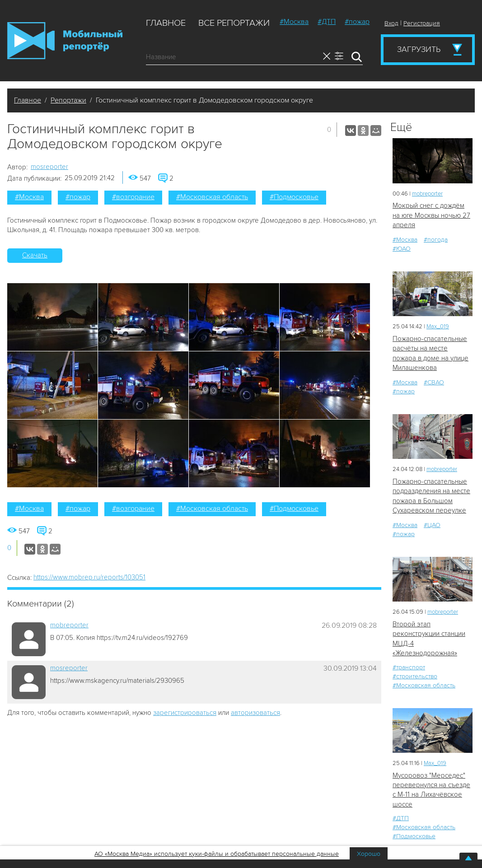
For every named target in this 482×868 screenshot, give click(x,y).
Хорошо (369, 854)
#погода (436, 240)
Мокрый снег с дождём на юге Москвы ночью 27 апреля (431, 215)
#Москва (294, 22)
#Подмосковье (294, 197)
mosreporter (49, 167)
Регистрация (422, 23)
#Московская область (212, 197)
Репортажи (68, 100)
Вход (391, 23)
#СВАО (434, 382)
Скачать (35, 255)
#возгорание (133, 197)
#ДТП (327, 22)
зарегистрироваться (185, 713)
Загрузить (419, 49)
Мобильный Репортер (65, 41)
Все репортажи (234, 23)
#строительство (415, 676)
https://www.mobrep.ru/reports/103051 (89, 577)
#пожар (357, 22)
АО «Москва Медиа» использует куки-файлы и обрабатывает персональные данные (217, 854)
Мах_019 (438, 327)
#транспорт (409, 667)
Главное (166, 23)
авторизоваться (255, 713)
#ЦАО (432, 525)
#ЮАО (402, 249)
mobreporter (69, 625)
